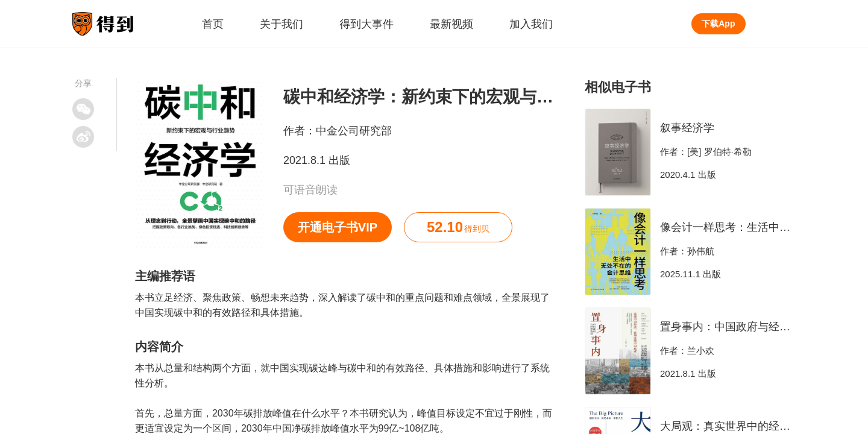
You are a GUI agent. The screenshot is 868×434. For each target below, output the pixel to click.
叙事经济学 (687, 128)
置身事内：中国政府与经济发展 (736, 327)
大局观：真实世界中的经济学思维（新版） (763, 426)
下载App (718, 24)
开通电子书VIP (338, 227)
